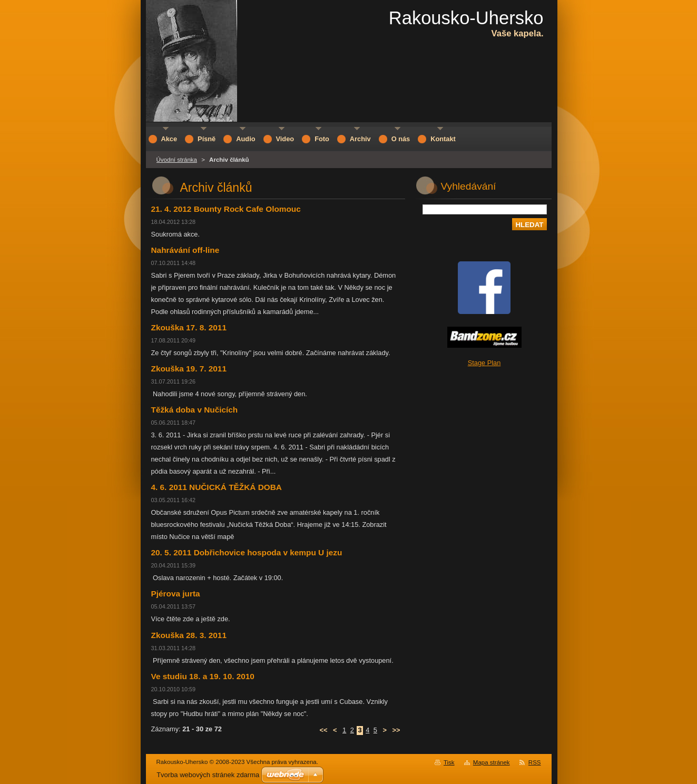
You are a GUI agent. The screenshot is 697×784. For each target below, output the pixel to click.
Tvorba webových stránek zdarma (208, 775)
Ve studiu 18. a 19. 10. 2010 (203, 676)
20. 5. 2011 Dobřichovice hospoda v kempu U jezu (247, 552)
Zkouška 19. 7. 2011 (189, 369)
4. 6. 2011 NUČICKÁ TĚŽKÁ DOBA (217, 487)
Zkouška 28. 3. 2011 (189, 635)
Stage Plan (484, 363)
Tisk (449, 762)
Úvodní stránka (177, 160)
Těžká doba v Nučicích (195, 410)
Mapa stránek (492, 762)
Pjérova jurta (176, 594)
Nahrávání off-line (185, 250)
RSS (535, 762)
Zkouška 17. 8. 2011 (189, 327)
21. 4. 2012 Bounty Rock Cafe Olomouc (226, 209)
